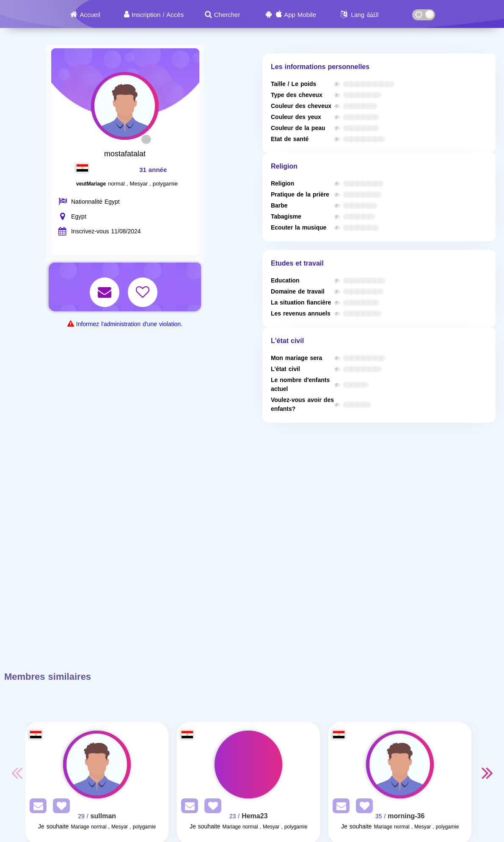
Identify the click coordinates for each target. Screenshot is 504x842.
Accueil (90, 15)
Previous (17, 773)
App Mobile (300, 15)
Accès (175, 15)
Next (487, 773)
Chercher (227, 15)
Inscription (146, 15)
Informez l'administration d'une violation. (129, 324)
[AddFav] (59, 807)
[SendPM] (36, 807)
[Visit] (97, 764)
